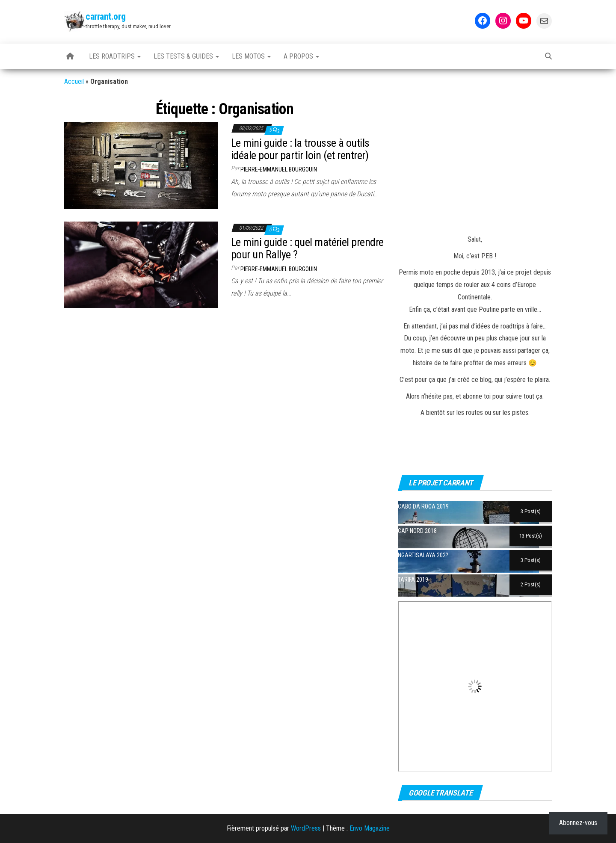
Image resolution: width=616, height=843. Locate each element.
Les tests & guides (186, 56)
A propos (301, 56)
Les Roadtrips (115, 56)
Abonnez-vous (578, 823)
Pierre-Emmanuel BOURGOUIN (279, 169)
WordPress (306, 828)
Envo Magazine (370, 828)
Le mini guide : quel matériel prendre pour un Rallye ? (307, 248)
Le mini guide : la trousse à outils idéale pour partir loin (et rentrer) (300, 149)
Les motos (251, 56)
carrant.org (105, 16)
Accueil (74, 81)
